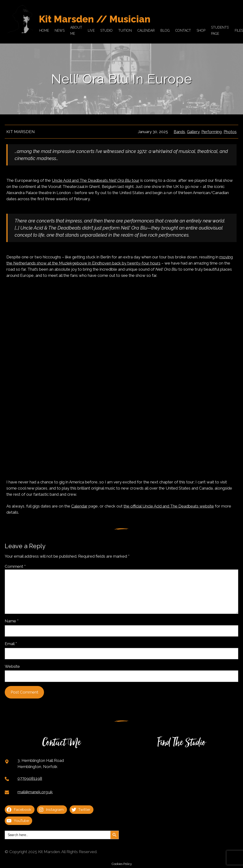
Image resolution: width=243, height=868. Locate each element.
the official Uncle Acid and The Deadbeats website (169, 506)
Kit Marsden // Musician (95, 19)
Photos (230, 132)
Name (12, 621)
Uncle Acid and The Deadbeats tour (96, 180)
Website (12, 666)
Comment (15, 566)
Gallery (193, 132)
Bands (179, 132)
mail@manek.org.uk (35, 792)
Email (11, 644)
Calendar (79, 506)
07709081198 (30, 778)
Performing (212, 132)
